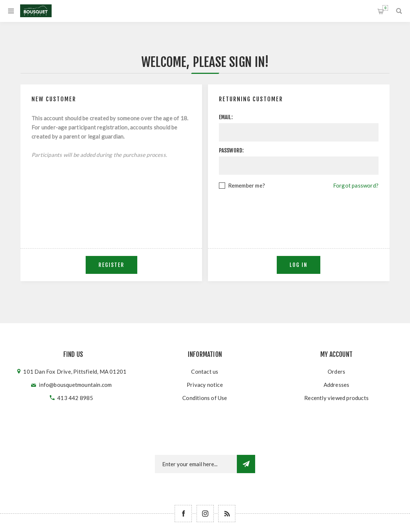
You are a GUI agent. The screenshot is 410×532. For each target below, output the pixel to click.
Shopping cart (385, 8)
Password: (232, 150)
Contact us (205, 371)
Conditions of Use (205, 398)
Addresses (337, 385)
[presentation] (299, 210)
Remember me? (247, 185)
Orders (336, 371)
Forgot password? (356, 185)
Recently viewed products (336, 398)
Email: (226, 117)
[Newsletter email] (196, 464)
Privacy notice (205, 385)
